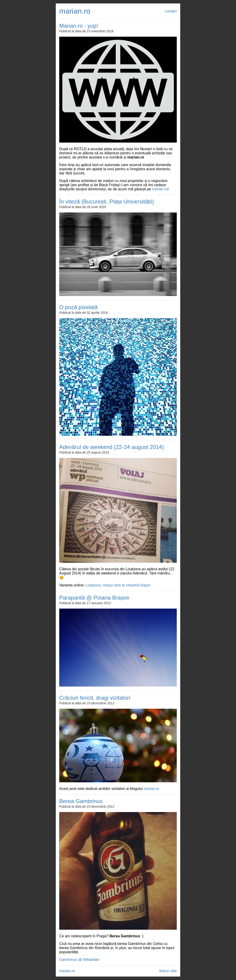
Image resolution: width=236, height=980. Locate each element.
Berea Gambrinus (81, 801)
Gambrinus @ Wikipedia (79, 960)
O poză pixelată (78, 307)
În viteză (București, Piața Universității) (107, 202)
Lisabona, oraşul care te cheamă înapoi (118, 585)
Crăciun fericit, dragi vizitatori (95, 698)
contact (171, 11)
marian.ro (75, 11)
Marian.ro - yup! (79, 26)
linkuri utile (168, 971)
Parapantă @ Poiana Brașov (94, 598)
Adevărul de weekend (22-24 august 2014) (112, 447)
